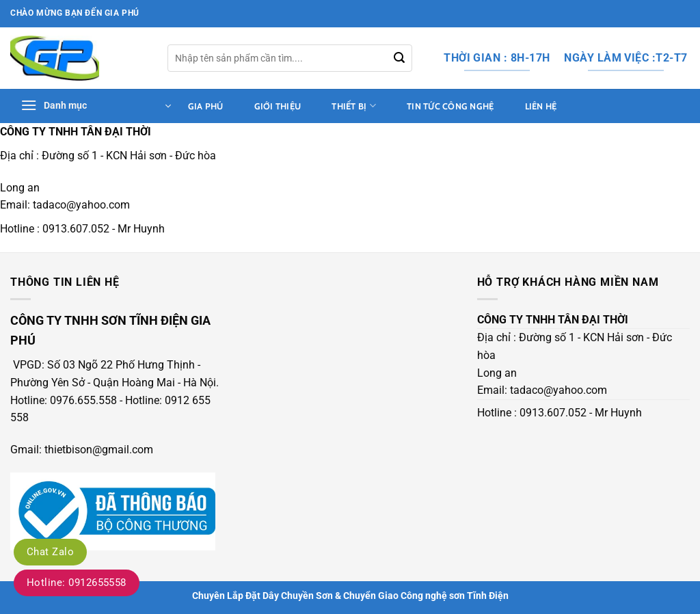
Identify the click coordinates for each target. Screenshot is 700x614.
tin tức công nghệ (450, 106)
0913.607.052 (76, 229)
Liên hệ (541, 106)
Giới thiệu (278, 106)
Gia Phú (206, 106)
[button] (96, 106)
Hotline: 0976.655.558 (64, 400)
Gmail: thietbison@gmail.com (82, 450)
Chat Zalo (50, 552)
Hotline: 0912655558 (77, 583)
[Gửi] (399, 58)
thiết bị (354, 106)
